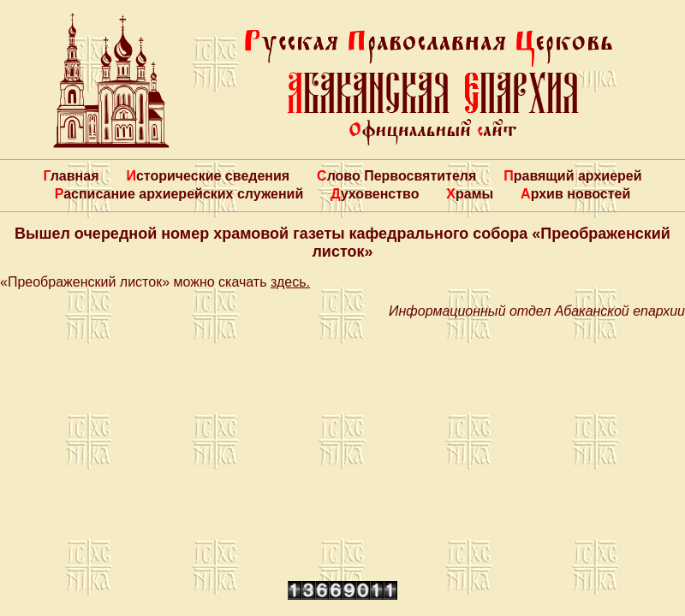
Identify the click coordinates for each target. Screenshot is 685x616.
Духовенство (375, 194)
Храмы (470, 194)
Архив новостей (575, 194)
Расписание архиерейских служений (179, 194)
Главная (71, 176)
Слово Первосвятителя (396, 176)
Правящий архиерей (572, 176)
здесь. (290, 282)
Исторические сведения (208, 176)
